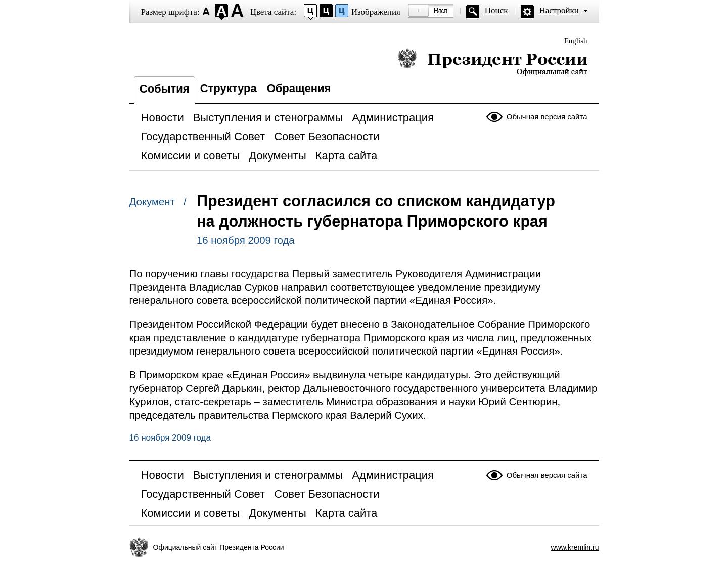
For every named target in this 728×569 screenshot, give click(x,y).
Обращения (299, 88)
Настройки (559, 10)
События (165, 89)
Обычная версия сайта (547, 117)
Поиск (496, 10)
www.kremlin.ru (575, 547)
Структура (229, 88)
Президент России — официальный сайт (493, 62)
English (576, 41)
